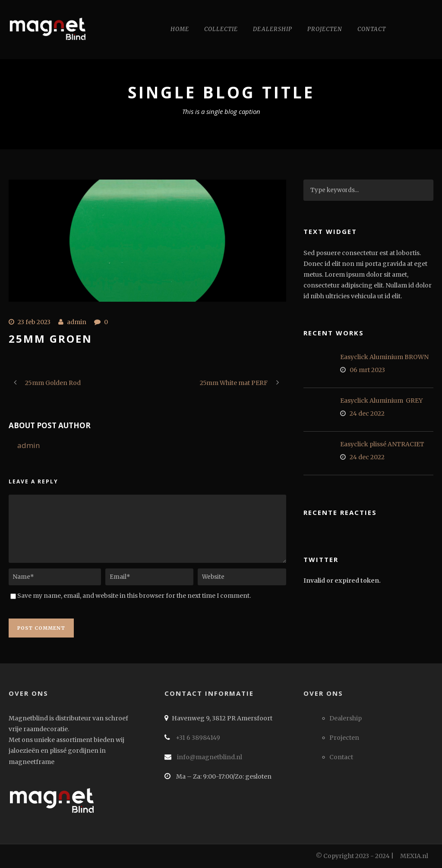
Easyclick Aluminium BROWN (384, 357)
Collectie (221, 29)
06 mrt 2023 (367, 370)
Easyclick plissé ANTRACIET (382, 444)
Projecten (325, 29)
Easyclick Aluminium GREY (381, 401)
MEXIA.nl (414, 856)
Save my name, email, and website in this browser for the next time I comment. (134, 596)
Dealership (273, 29)
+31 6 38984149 (197, 738)
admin (77, 322)
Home (180, 29)
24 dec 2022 (367, 413)
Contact (372, 29)
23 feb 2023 (34, 322)
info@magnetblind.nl (209, 757)
